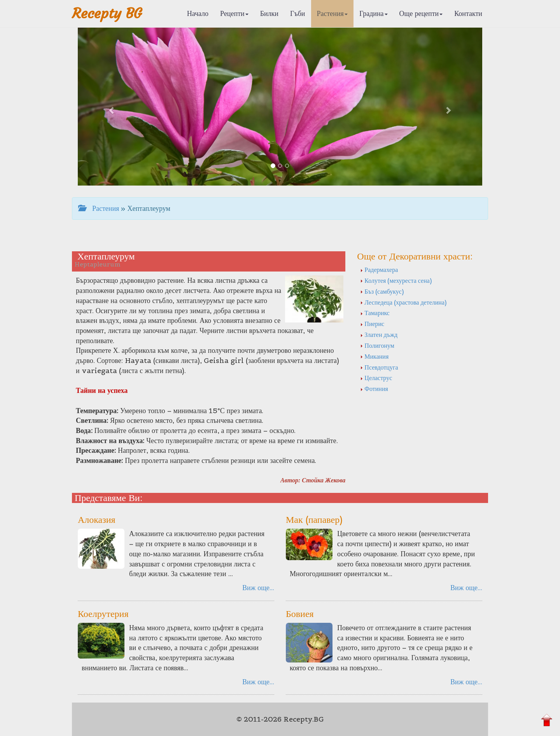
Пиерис (372, 324)
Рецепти (234, 13)
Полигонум (377, 345)
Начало (198, 13)
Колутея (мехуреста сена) (396, 280)
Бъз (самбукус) (382, 291)
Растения (332, 13)
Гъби (298, 13)
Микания (374, 356)
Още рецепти (421, 13)
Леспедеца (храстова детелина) (403, 302)
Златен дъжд (379, 335)
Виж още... (258, 588)
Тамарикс (375, 313)
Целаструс (376, 378)
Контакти (468, 13)
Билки (269, 13)
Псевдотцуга (379, 367)
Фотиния (374, 389)
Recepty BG (107, 13)
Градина (374, 13)
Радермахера (379, 270)
